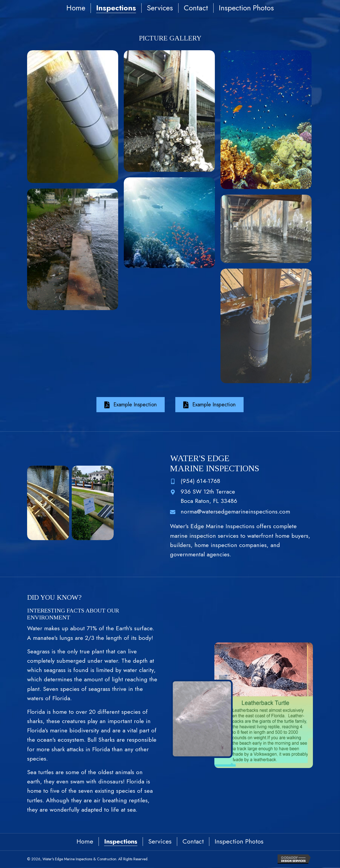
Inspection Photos (246, 8)
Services (160, 8)
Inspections (116, 8)
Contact (196, 8)
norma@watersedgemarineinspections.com (235, 511)
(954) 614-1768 (200, 481)
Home (76, 8)
